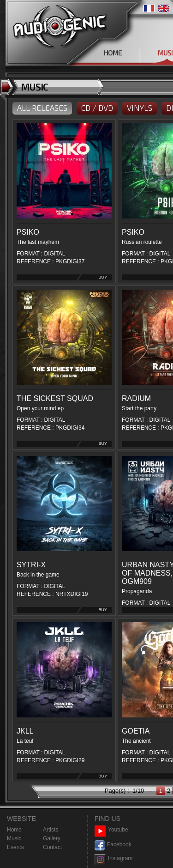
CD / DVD (97, 108)
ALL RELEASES (42, 108)
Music (14, 838)
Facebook (113, 845)
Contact (52, 847)
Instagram (113, 859)
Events (15, 847)
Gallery (52, 838)
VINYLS (140, 108)
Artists (51, 830)
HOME (113, 53)
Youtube (111, 830)
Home (14, 830)
